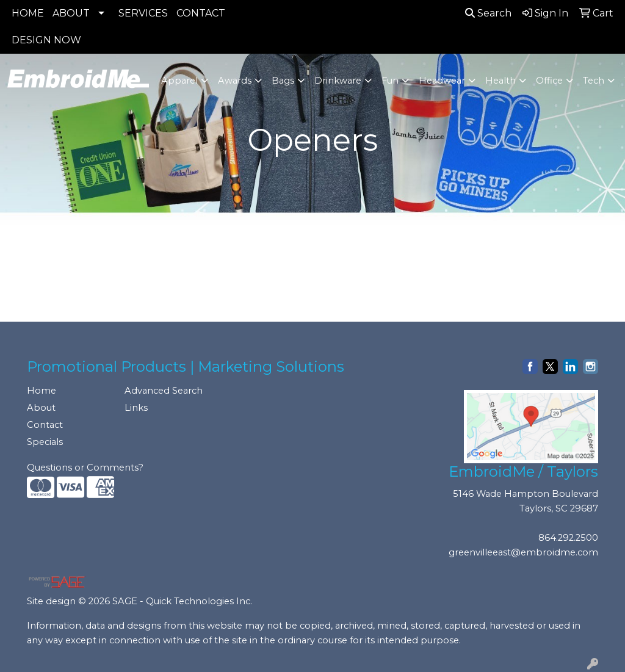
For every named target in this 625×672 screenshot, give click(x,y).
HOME (28, 13)
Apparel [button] (179, 81)
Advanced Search (164, 391)
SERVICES (143, 13)
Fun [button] (390, 81)
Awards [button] (235, 81)
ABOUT (71, 13)
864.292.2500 (568, 538)
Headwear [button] (442, 81)
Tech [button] (594, 81)
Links (136, 408)
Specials (45, 442)
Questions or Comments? (85, 468)
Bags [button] (283, 81)
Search (488, 13)
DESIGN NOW (46, 40)
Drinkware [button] (338, 81)
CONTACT (201, 13)
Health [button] (500, 81)
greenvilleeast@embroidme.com (523, 552)
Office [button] (549, 81)
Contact (45, 425)
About (41, 408)
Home (42, 391)
